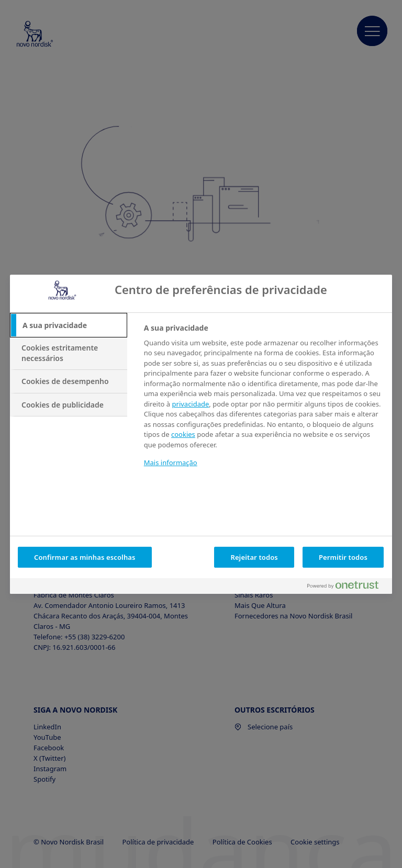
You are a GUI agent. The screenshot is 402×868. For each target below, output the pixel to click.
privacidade (191, 404)
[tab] (69, 325)
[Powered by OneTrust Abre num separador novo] (347, 587)
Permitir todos (343, 557)
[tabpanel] (264, 402)
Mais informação (171, 463)
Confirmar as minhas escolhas (85, 557)
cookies (183, 434)
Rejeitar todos (254, 557)
